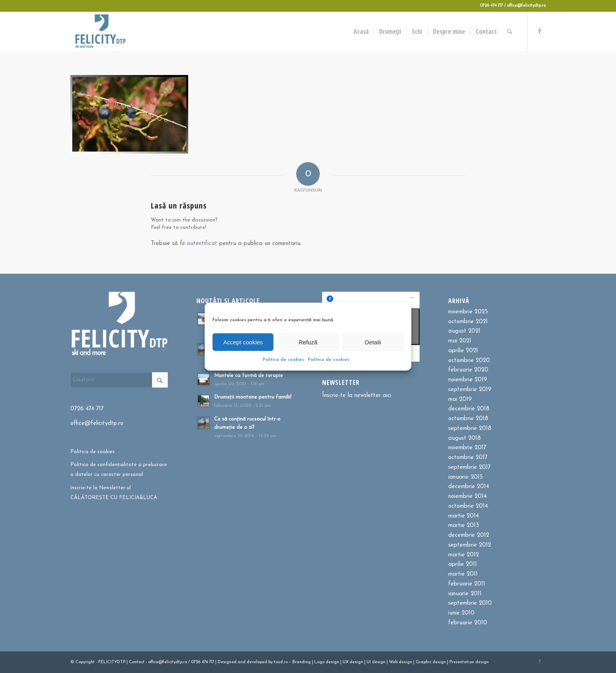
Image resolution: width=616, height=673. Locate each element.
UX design (353, 662)
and (242, 662)
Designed (227, 662)
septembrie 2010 (470, 603)
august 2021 (464, 331)
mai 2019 (460, 400)
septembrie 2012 (470, 545)
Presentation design (469, 662)
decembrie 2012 (469, 535)
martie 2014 (464, 516)
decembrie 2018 (469, 409)
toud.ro (281, 662)
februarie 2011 (467, 584)
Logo (319, 662)
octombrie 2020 (469, 361)
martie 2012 (464, 555)
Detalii (373, 342)
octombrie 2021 (468, 322)
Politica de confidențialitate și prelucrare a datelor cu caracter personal (119, 470)
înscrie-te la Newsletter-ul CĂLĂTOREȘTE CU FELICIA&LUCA (114, 493)
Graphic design (431, 662)
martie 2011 (463, 574)
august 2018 (465, 438)
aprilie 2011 (463, 564)
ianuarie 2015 (466, 477)
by (270, 662)
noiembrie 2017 (467, 448)
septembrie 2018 (470, 429)
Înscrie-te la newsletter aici (357, 396)
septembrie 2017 (469, 467)
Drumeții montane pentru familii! (253, 397)
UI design (376, 662)
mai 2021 (460, 341)
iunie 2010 (461, 613)
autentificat (202, 244)
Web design (401, 662)
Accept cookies (243, 342)
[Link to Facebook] (540, 31)
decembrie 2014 (469, 487)
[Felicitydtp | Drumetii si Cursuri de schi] (100, 31)
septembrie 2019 (470, 390)
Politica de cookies (283, 360)
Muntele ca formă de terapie (248, 376)
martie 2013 (464, 526)
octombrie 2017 (468, 458)
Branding (302, 662)
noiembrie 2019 (468, 380)
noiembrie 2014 (467, 497)
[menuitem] (361, 31)
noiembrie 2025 (468, 312)
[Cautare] (510, 31)
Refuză (308, 342)
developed (257, 662)
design (332, 662)
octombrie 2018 (468, 419)
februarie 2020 (468, 370)
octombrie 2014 (468, 506)
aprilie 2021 (463, 351)
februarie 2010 (468, 623)
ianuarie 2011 (465, 594)
